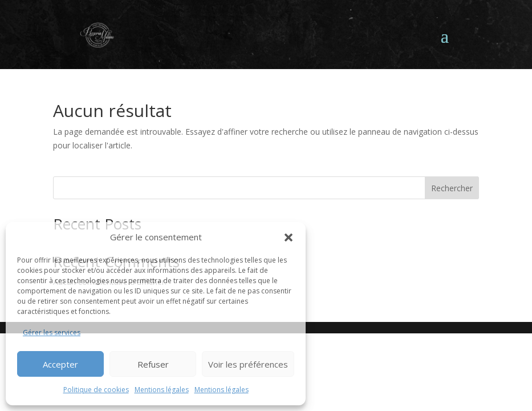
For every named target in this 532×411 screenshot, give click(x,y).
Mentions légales (162, 390)
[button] (289, 237)
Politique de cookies (96, 390)
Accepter (60, 364)
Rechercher (452, 188)
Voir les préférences (248, 364)
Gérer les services (52, 333)
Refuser (153, 364)
